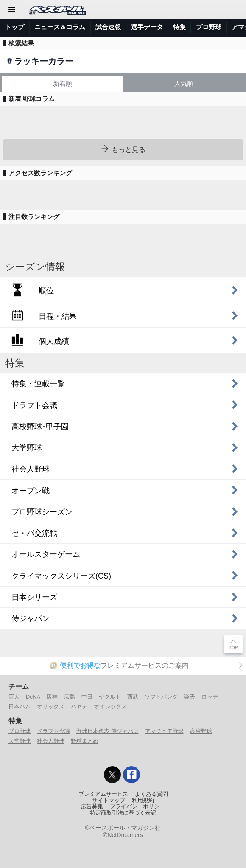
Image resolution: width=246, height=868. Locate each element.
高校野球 (201, 731)
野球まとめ (85, 741)
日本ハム (20, 706)
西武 (133, 697)
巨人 (14, 697)
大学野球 (20, 741)
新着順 (63, 83)
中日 (87, 697)
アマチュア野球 (164, 731)
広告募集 (92, 806)
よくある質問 (151, 794)
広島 (70, 697)
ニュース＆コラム (60, 27)
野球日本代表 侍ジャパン (108, 731)
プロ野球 (209, 27)
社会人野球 (51, 741)
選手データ (147, 27)
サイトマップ (109, 801)
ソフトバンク (161, 697)
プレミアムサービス (103, 794)
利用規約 (143, 801)
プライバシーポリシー (137, 806)
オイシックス (110, 706)
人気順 (184, 83)
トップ (15, 27)
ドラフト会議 (53, 731)
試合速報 (108, 27)
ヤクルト (110, 697)
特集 (179, 27)
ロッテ (210, 697)
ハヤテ (79, 706)
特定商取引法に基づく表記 (123, 813)
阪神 (52, 697)
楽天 (190, 697)
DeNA (33, 697)
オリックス (51, 706)
